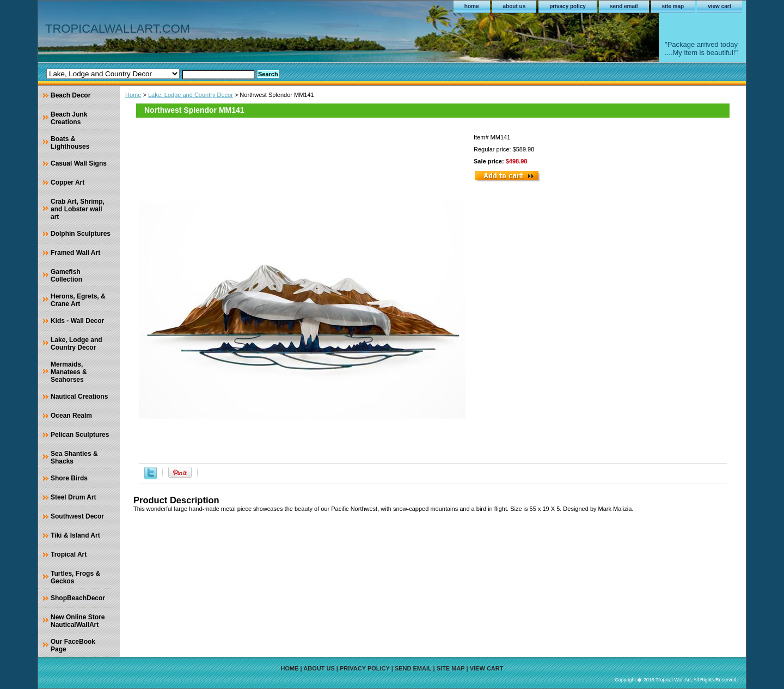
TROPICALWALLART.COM (118, 29)
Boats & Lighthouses (70, 143)
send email (624, 6)
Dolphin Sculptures (81, 234)
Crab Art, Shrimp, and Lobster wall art (78, 209)
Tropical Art (69, 554)
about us (514, 6)
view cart (719, 6)
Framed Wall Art (75, 253)
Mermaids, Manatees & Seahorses (69, 372)
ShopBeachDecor (78, 598)
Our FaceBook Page (73, 645)
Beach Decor (71, 95)
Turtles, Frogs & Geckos (75, 577)
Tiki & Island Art (75, 535)
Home (133, 95)
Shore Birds (69, 478)
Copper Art (68, 182)
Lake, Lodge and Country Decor (191, 95)
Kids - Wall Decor (77, 321)
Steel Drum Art (73, 497)
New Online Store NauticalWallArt (78, 621)
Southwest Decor (77, 516)
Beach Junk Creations (69, 118)
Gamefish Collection (66, 276)
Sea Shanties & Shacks (74, 458)
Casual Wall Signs (79, 163)
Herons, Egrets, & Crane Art (78, 300)
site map (673, 6)
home (472, 6)
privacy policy (568, 6)
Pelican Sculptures (80, 435)
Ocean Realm (71, 416)
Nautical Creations (79, 397)
